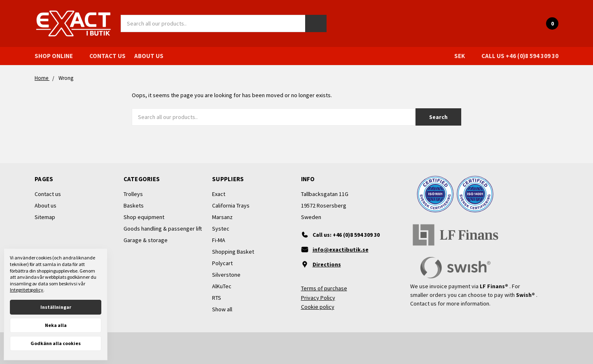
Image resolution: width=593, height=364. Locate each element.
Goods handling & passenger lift (163, 229)
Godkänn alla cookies (56, 343)
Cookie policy (318, 307)
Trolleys (133, 194)
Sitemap (45, 217)
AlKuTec (222, 286)
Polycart (222, 263)
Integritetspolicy (27, 290)
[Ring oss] (341, 235)
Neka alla (56, 325)
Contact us (107, 56)
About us (149, 56)
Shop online (58, 56)
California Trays (231, 205)
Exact (219, 194)
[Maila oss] (341, 250)
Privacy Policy (318, 298)
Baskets (134, 205)
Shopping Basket (233, 252)
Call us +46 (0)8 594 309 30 (520, 56)
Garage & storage (146, 240)
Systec (221, 229)
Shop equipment (144, 217)
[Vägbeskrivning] (341, 264)
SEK (463, 56)
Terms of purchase (324, 288)
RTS (217, 298)
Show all (222, 309)
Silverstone (226, 275)
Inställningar (56, 307)
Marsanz (222, 217)
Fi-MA (219, 240)
